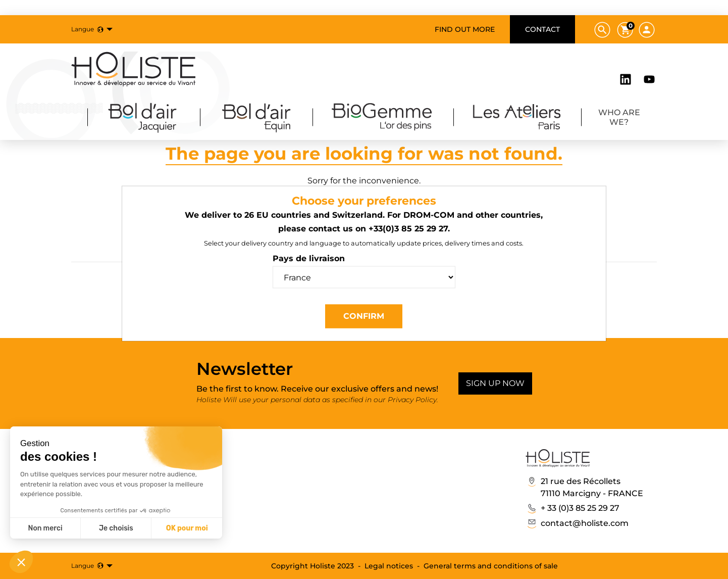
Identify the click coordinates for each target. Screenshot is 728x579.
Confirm (364, 316)
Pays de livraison (309, 258)
